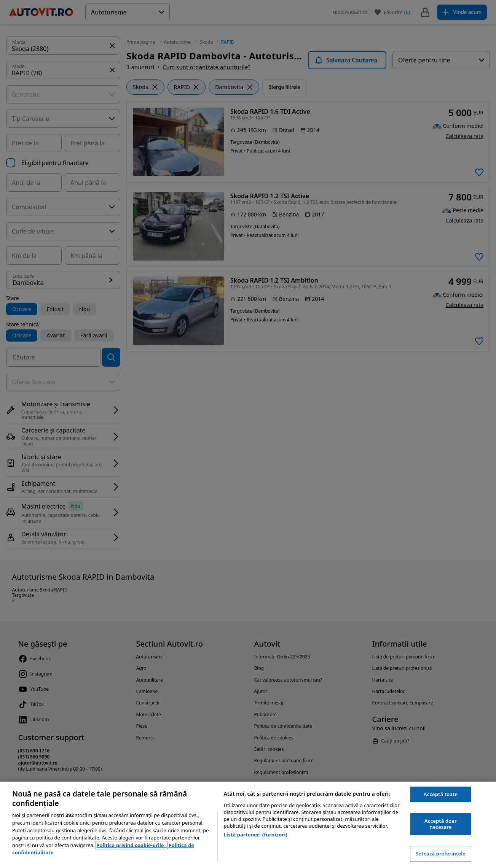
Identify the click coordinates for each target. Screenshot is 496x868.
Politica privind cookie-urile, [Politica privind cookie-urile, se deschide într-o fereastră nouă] (131, 845)
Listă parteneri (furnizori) (256, 835)
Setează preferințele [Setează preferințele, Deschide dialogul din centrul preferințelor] (440, 854)
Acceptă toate (441, 794)
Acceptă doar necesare (441, 824)
